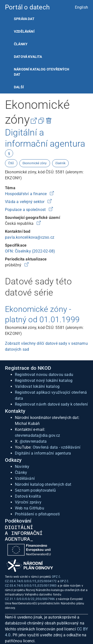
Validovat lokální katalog (37, 386)
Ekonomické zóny (35, 163)
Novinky (22, 467)
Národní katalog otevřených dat (43, 484)
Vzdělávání (24, 31)
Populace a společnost (26, 210)
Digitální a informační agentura (43, 453)
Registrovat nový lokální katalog (44, 380)
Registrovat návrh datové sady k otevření (51, 404)
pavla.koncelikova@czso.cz (30, 237)
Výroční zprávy (28, 502)
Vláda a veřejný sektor (25, 202)
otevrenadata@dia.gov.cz (38, 435)
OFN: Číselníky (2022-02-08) (30, 251)
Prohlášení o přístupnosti (37, 514)
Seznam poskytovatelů (35, 490)
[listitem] (46, 19)
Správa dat (24, 19)
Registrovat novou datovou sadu (44, 375)
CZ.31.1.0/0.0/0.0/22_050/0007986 (30, 599)
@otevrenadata (33, 441)
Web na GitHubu (30, 508)
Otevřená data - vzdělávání (57, 447)
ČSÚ (11, 163)
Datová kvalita (28, 57)
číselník (61, 163)
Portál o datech (27, 7)
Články (21, 44)
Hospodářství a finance (26, 194)
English (81, 7)
